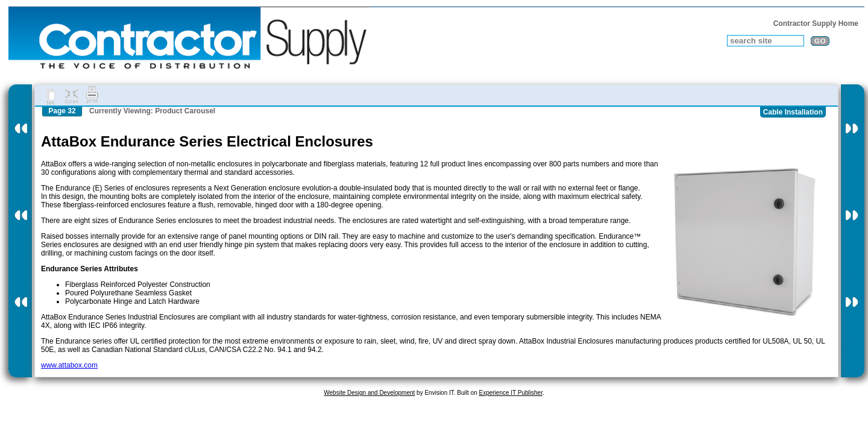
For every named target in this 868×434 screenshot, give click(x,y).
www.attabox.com (69, 365)
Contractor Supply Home (816, 24)
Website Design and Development (369, 393)
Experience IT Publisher (510, 393)
